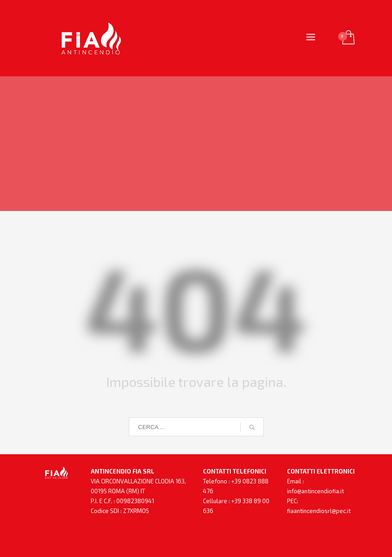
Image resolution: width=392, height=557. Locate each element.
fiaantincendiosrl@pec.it (319, 511)
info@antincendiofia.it (315, 491)
